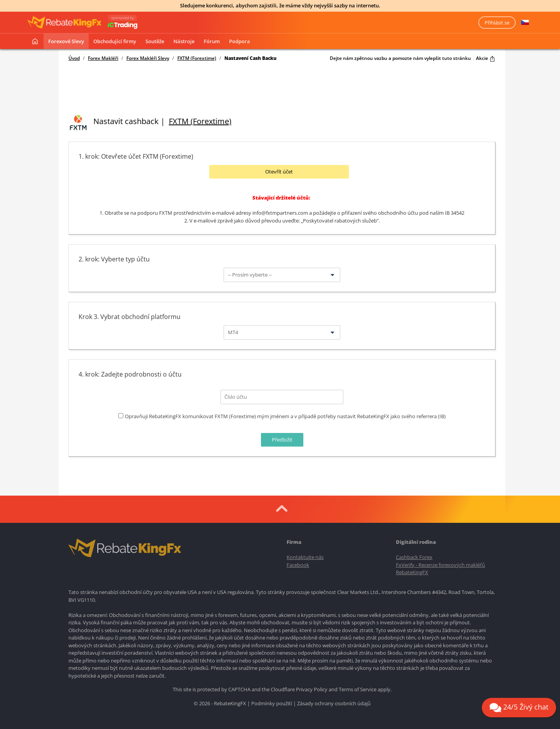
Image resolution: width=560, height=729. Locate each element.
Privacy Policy (312, 689)
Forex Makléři (103, 58)
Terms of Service (358, 689)
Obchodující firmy (115, 41)
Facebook (298, 565)
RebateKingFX (412, 572)
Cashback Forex (414, 557)
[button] (525, 23)
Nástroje (184, 41)
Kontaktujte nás (305, 557)
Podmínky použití (272, 703)
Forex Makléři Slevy (148, 58)
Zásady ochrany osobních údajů (334, 703)
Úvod (74, 58)
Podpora (240, 41)
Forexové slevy (66, 41)
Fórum (212, 41)
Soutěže (155, 41)
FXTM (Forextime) (197, 58)
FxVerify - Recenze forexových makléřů (440, 565)
